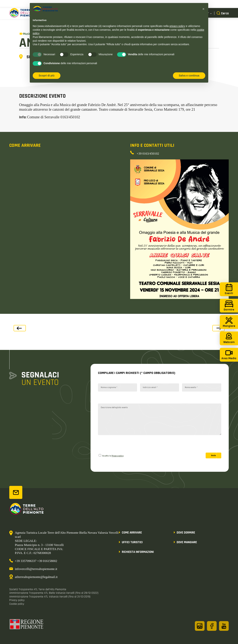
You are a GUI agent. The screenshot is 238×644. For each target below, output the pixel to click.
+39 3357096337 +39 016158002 (36, 561)
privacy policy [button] (177, 26)
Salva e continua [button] (189, 76)
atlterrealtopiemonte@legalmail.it (36, 577)
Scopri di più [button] (47, 76)
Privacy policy (118, 456)
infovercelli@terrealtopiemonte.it (36, 569)
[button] (203, 9)
